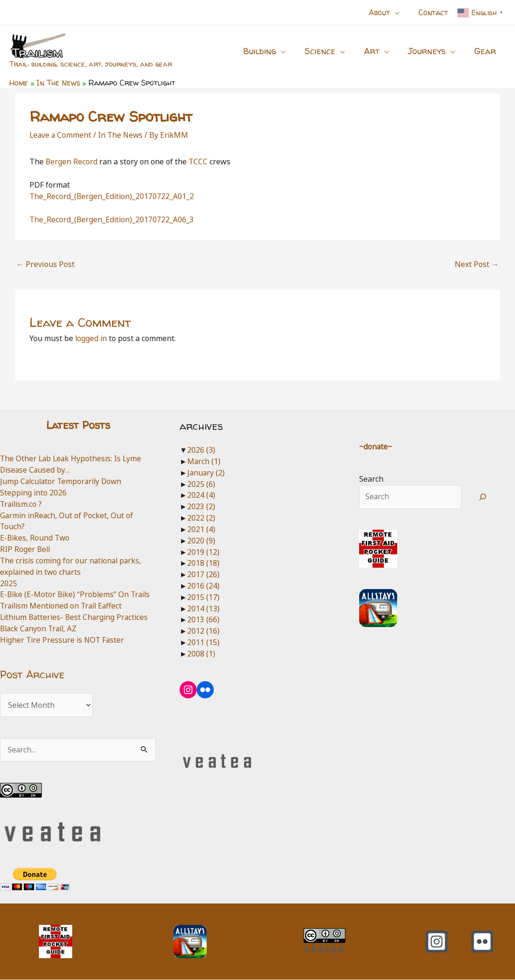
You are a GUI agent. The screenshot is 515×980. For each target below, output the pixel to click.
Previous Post (45, 264)
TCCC (199, 162)
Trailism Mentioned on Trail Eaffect (63, 606)
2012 (203, 631)
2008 (201, 654)
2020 (201, 541)
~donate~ (376, 447)
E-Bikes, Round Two (36, 538)
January (206, 473)
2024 (201, 495)
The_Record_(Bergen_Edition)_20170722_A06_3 (113, 219)
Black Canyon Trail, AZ (40, 628)
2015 (203, 597)
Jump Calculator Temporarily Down (63, 481)
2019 (203, 552)
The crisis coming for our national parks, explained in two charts (73, 566)
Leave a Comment (61, 135)
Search (371, 479)
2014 (203, 609)
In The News (122, 135)
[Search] (483, 497)
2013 (203, 619)
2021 (201, 529)
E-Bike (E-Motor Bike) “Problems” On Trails (77, 594)
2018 (203, 563)
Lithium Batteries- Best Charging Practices (76, 617)
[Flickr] (482, 942)
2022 (201, 518)
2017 (203, 574)
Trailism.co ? (22, 504)
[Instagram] (437, 942)
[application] (401, 12)
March (204, 461)
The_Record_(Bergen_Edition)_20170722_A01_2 (113, 196)
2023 (201, 506)
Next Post (477, 264)
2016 (203, 586)
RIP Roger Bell (26, 549)
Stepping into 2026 (34, 493)
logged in (91, 338)
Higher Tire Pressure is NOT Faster (64, 640)
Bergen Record (72, 162)
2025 (9, 583)
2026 (201, 450)
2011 (203, 642)
